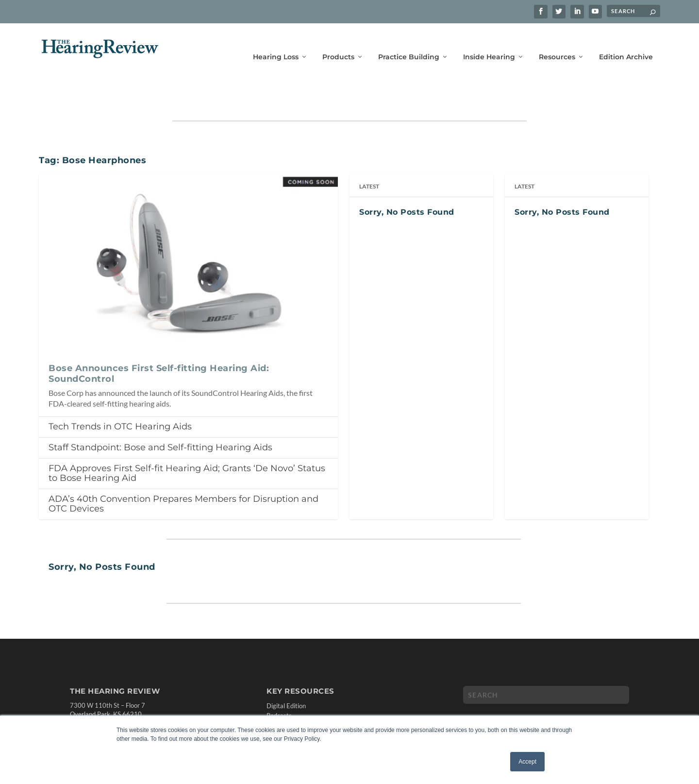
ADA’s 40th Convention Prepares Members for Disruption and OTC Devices (183, 474)
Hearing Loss (276, 43)
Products (338, 43)
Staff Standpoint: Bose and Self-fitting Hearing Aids (160, 417)
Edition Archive (626, 43)
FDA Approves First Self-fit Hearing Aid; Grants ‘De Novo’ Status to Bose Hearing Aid (187, 443)
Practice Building (409, 43)
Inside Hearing (489, 43)
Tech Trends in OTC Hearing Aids (120, 396)
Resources (557, 43)
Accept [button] (527, 762)
